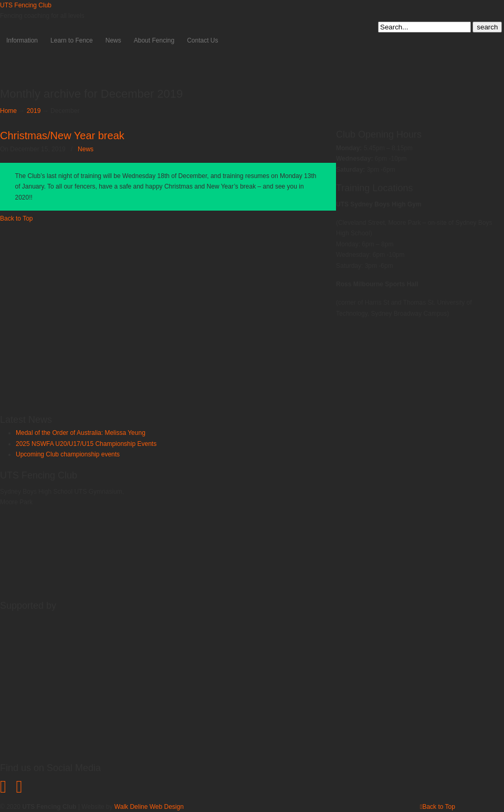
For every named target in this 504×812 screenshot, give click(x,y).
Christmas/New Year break (62, 136)
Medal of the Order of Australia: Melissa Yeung (81, 433)
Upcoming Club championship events (68, 454)
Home (8, 111)
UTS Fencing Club (26, 5)
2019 (34, 111)
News (86, 149)
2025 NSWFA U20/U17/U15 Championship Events (86, 444)
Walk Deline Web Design (149, 807)
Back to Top (16, 218)
